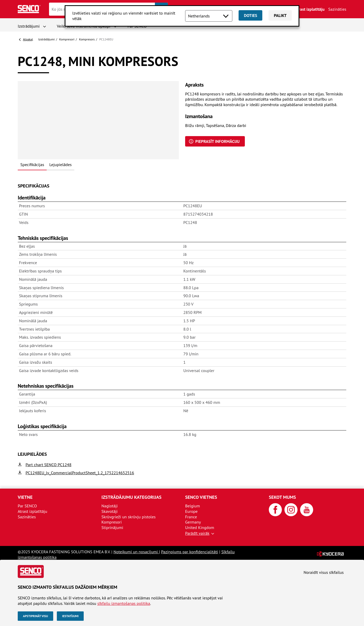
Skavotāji (110, 511)
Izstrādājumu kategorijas (131, 497)
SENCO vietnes (201, 497)
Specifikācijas (32, 165)
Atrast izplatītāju (310, 9)
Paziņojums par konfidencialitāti (190, 552)
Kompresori (67, 39)
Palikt (280, 15)
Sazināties (337, 9)
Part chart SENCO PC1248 (48, 465)
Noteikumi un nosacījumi (136, 552)
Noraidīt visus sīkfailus (324, 572)
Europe (191, 511)
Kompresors (87, 39)
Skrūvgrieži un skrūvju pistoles (129, 517)
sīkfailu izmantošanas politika (124, 603)
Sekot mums (282, 497)
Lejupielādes (60, 165)
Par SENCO (27, 506)
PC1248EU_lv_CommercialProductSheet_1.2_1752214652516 (80, 473)
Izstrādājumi (29, 26)
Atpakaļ (28, 39)
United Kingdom (200, 527)
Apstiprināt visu (35, 616)
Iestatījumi (70, 616)
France (191, 517)
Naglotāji (110, 506)
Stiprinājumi (112, 527)
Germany (193, 522)
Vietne (25, 497)
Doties (250, 15)
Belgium (193, 506)
